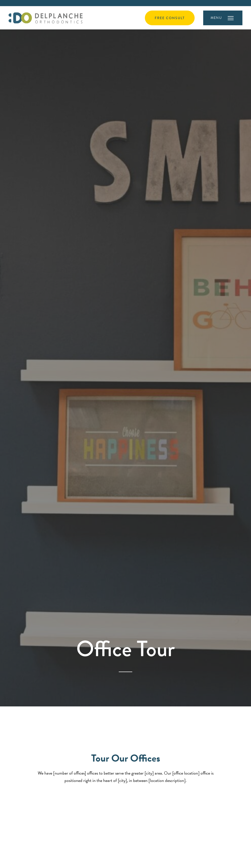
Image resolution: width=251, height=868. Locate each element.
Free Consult (170, 18)
